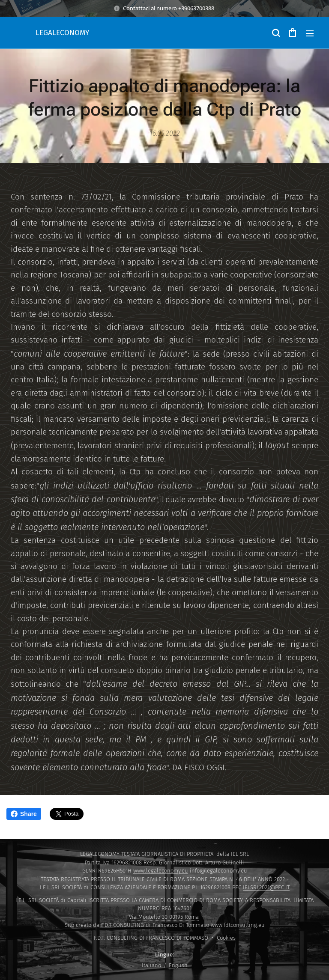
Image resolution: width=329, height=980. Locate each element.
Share (24, 814)
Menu (310, 33)
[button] (275, 33)
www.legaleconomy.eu (161, 871)
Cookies (226, 938)
